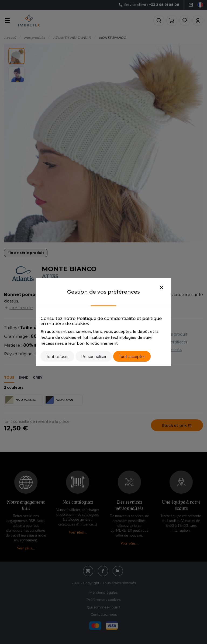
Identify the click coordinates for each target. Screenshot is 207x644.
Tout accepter (132, 357)
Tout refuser (57, 357)
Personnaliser (94, 357)
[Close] (161, 288)
